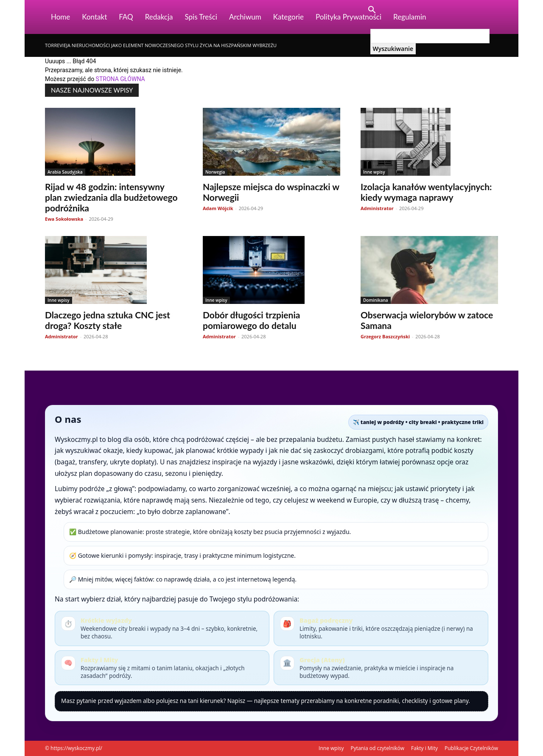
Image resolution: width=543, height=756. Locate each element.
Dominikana (376, 300)
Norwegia (215, 172)
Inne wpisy (374, 172)
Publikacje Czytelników (471, 748)
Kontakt (94, 17)
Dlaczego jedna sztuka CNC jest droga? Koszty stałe (108, 320)
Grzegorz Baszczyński (385, 336)
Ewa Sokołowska (64, 219)
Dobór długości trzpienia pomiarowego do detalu (251, 320)
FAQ (126, 17)
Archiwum (245, 17)
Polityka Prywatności (348, 17)
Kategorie (288, 17)
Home (60, 17)
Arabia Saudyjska (65, 172)
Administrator (377, 208)
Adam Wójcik (218, 208)
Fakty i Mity (424, 748)
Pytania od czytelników (377, 748)
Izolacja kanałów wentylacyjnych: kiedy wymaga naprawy (426, 192)
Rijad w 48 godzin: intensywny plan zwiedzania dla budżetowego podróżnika (111, 197)
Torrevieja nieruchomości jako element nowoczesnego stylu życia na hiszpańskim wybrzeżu (161, 45)
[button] (372, 11)
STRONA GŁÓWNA (120, 79)
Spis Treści (201, 17)
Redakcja (159, 17)
